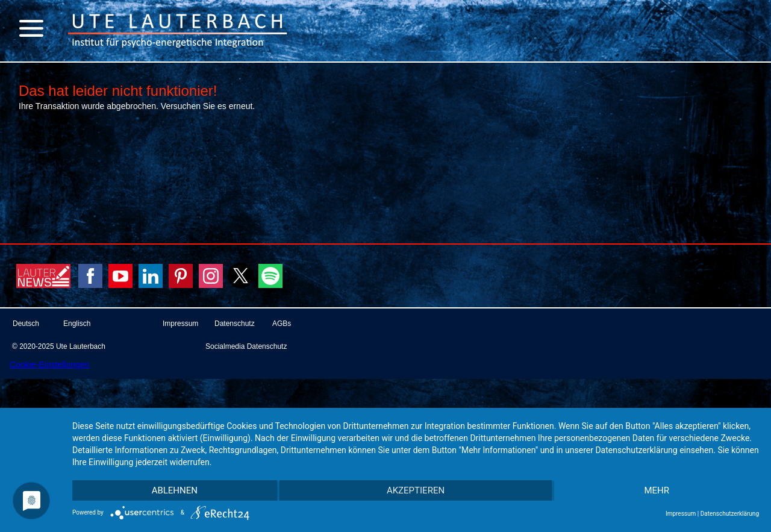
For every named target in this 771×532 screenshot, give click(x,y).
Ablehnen (175, 490)
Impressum (681, 514)
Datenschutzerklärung (730, 514)
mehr (657, 490)
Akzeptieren (416, 490)
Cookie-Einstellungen (49, 365)
